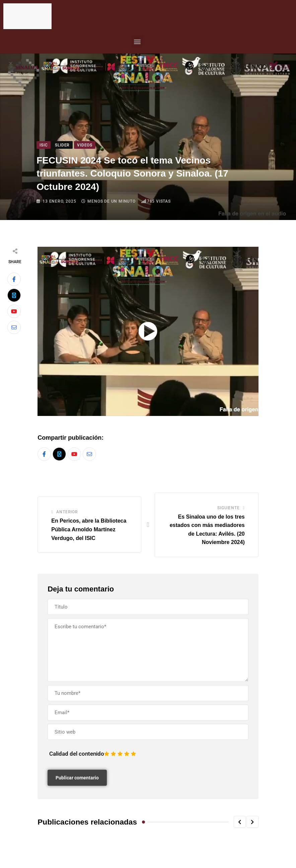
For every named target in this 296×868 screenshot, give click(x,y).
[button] (137, 41)
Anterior (67, 512)
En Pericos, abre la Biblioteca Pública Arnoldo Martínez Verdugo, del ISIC (89, 530)
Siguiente (228, 508)
